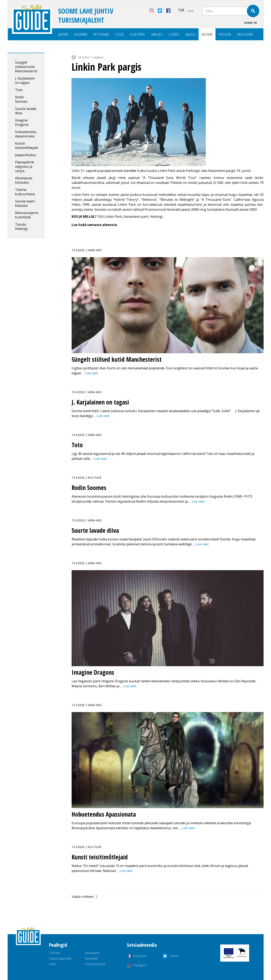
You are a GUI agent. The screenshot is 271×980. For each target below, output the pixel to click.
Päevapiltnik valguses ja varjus (25, 167)
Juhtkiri (63, 34)
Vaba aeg (157, 34)
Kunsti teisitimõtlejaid (26, 146)
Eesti (191, 11)
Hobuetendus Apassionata (26, 134)
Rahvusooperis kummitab (27, 215)
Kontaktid (91, 958)
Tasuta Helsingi (21, 227)
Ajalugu (190, 34)
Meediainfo (92, 953)
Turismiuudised (95, 964)
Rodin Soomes (21, 99)
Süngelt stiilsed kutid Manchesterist (26, 67)
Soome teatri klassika (25, 203)
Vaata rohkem (83, 897)
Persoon (225, 34)
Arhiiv (53, 964)
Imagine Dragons (22, 122)
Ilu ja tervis (137, 34)
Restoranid (101, 34)
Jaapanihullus (26, 155)
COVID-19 (250, 23)
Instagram (140, 965)
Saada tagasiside (60, 958)
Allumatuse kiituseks (24, 180)
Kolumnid (81, 34)
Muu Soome (245, 34)
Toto (19, 90)
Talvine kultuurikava (25, 192)
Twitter (174, 956)
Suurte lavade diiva (26, 111)
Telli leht (54, 953)
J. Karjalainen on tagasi (25, 80)
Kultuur (207, 34)
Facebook (140, 956)
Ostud (119, 34)
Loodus (174, 34)
